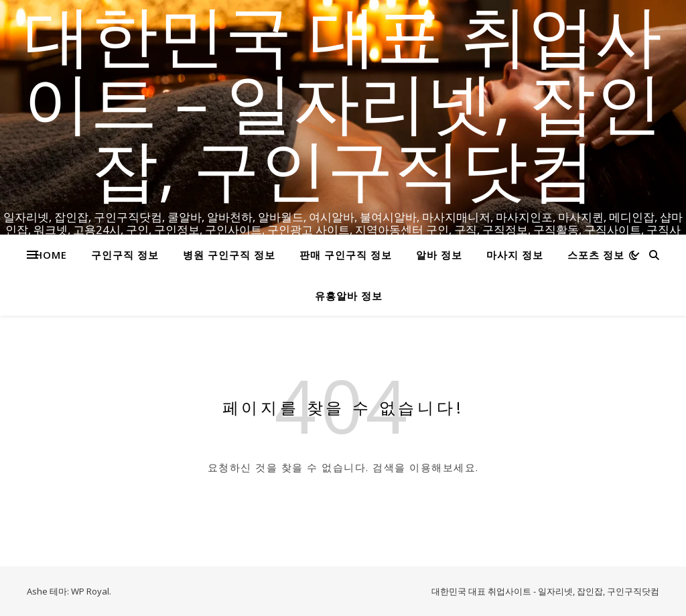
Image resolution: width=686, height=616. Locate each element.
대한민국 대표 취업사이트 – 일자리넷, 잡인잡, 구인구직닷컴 (343, 101)
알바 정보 (439, 255)
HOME (51, 255)
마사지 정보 (515, 255)
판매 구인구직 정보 (346, 255)
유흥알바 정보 (349, 296)
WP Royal (90, 591)
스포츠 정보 (596, 255)
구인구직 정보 (125, 255)
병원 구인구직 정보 (229, 255)
